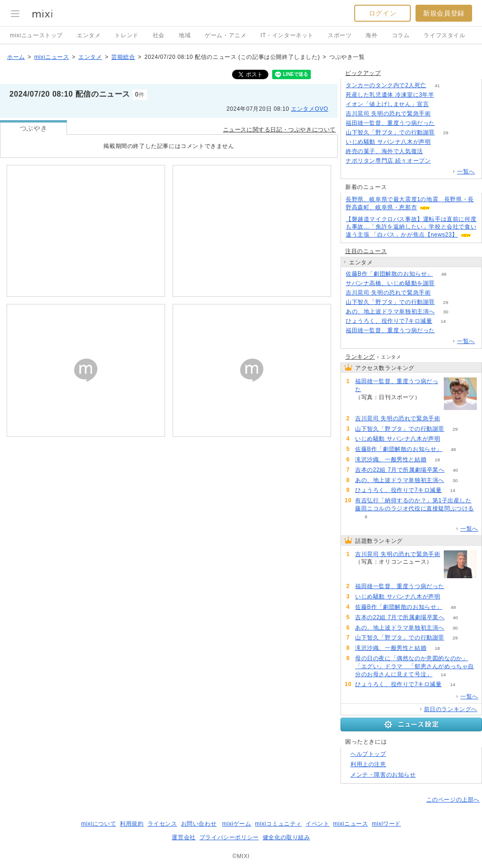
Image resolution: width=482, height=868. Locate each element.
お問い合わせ (199, 824)
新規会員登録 (444, 13)
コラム (401, 35)
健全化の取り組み (287, 837)
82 (445, 123)
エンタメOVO (310, 109)
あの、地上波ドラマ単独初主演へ (390, 311)
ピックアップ (363, 73)
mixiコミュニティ (278, 824)
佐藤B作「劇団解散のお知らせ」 (389, 274)
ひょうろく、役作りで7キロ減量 (389, 321)
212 (446, 283)
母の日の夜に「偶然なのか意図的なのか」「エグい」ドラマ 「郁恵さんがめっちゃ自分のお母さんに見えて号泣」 (415, 666)
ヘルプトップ (368, 754)
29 (445, 133)
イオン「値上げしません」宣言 (387, 104)
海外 (371, 35)
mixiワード (386, 824)
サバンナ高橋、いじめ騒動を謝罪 (390, 283)
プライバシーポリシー (229, 837)
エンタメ (89, 35)
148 (442, 161)
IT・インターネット (287, 35)
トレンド (126, 35)
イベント (317, 824)
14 (443, 321)
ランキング (360, 357)
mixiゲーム (237, 824)
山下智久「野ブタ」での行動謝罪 (390, 132)
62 (445, 95)
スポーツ (340, 35)
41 (437, 86)
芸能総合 (123, 57)
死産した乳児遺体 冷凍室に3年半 (390, 95)
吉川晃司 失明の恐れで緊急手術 (388, 114)
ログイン (382, 13)
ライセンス (162, 824)
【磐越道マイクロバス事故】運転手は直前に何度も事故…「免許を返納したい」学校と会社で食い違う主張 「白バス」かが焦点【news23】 (411, 227)
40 (455, 470)
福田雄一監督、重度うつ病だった (390, 123)
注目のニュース (366, 251)
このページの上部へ (453, 800)
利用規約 (132, 824)
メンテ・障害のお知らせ (383, 775)
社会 (159, 35)
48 (444, 274)
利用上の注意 (368, 764)
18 (437, 460)
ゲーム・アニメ (225, 35)
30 (445, 312)
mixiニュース (51, 57)
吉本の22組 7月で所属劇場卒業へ (400, 470)
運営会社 (183, 837)
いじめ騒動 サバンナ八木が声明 (388, 142)
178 (440, 104)
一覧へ (466, 172)
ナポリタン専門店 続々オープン (388, 161)
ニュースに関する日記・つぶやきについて (279, 130)
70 (442, 142)
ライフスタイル (444, 35)
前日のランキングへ (451, 709)
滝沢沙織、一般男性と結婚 (391, 459)
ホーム (16, 57)
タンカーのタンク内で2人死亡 (386, 85)
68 (434, 151)
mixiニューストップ (36, 35)
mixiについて (99, 824)
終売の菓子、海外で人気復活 (384, 151)
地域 (185, 35)
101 (442, 114)
